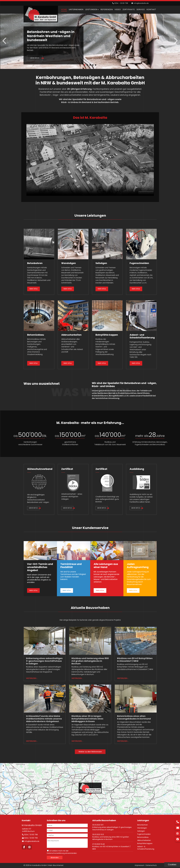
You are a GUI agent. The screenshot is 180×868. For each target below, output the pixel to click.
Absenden (55, 858)
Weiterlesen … (32, 678)
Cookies (172, 864)
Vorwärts (176, 41)
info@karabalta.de (141, 3)
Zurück (5, 41)
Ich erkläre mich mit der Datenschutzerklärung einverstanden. (62, 852)
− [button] (3, 770)
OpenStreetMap (168, 814)
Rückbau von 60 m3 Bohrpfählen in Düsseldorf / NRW (135, 660)
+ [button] (3, 766)
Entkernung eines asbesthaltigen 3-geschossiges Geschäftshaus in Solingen (44, 661)
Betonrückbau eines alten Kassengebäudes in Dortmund (134, 717)
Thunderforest (158, 814)
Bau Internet (58, 865)
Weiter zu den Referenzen (90, 752)
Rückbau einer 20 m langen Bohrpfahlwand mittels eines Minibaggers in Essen (87, 719)
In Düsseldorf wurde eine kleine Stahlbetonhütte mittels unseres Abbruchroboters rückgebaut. (44, 719)
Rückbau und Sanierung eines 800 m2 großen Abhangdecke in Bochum (90, 661)
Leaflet (150, 814)
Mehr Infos (35, 58)
